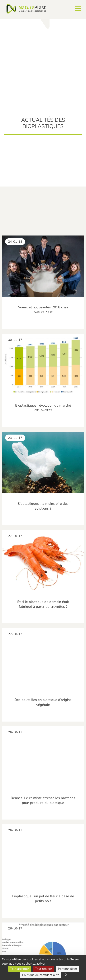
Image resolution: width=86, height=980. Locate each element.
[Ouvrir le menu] (78, 8)
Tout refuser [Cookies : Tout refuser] (43, 969)
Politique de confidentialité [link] (41, 975)
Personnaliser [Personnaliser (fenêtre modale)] (68, 969)
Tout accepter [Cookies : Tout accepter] (20, 969)
